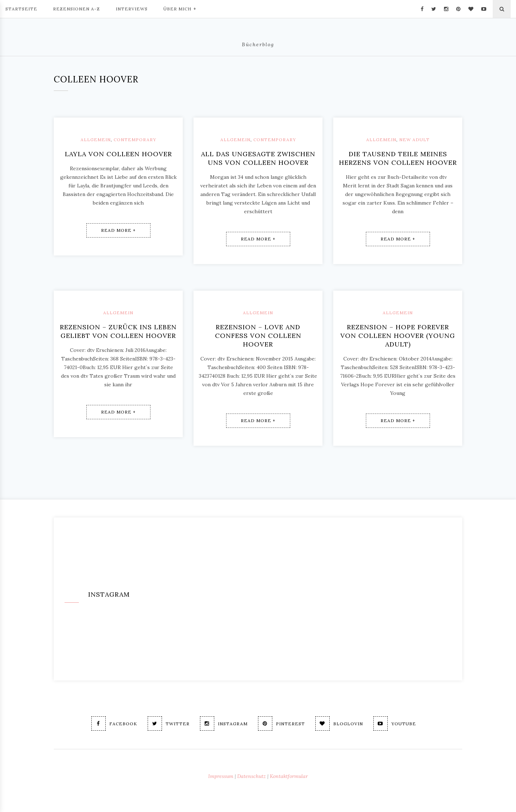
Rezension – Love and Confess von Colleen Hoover (258, 336)
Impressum (221, 776)
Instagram (224, 723)
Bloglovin (339, 723)
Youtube (395, 723)
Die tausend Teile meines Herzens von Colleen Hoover (398, 158)
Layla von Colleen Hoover (118, 154)
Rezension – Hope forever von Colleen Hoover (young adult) (398, 336)
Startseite (21, 9)
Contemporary (135, 140)
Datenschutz (252, 776)
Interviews (132, 9)
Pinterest (281, 723)
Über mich (180, 8)
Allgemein (96, 140)
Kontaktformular (289, 776)
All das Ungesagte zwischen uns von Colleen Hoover (258, 158)
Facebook (114, 723)
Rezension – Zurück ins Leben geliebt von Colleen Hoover (118, 331)
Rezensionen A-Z (77, 9)
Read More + (118, 230)
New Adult (414, 140)
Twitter (169, 723)
